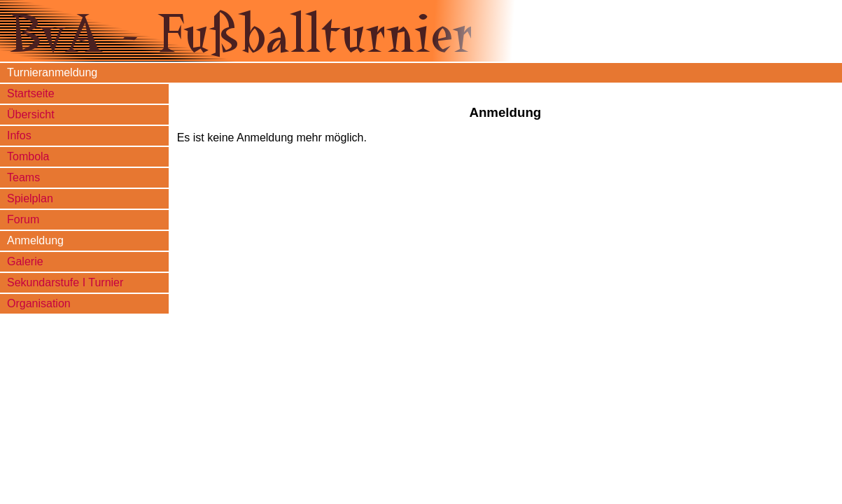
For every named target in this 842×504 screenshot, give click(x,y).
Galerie (25, 261)
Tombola (28, 156)
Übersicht (31, 114)
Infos (19, 135)
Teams (23, 177)
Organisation (39, 303)
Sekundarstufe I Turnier (65, 282)
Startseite (31, 93)
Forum (23, 219)
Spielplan (30, 198)
